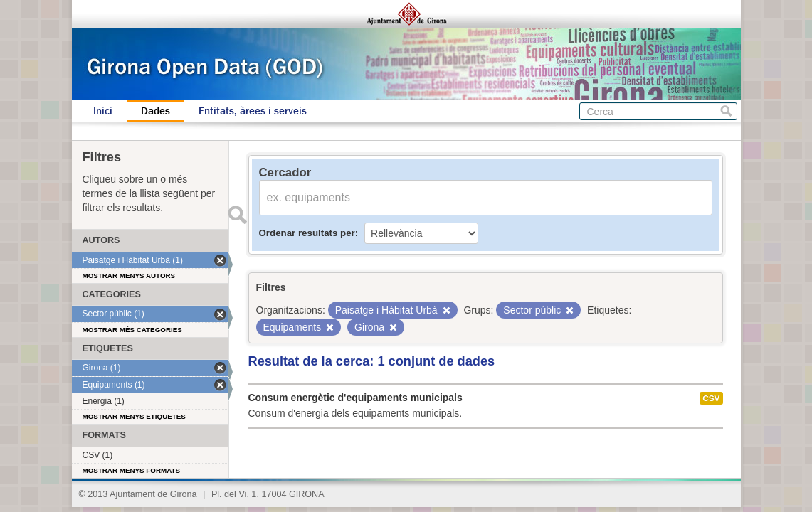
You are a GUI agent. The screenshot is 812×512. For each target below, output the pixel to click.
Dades (155, 111)
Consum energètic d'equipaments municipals (355, 398)
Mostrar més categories (132, 330)
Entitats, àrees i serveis (253, 111)
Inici (103, 111)
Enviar (238, 215)
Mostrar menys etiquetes (134, 416)
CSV (711, 398)
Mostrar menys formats (132, 470)
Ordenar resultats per (307, 233)
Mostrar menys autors (129, 276)
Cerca (726, 111)
